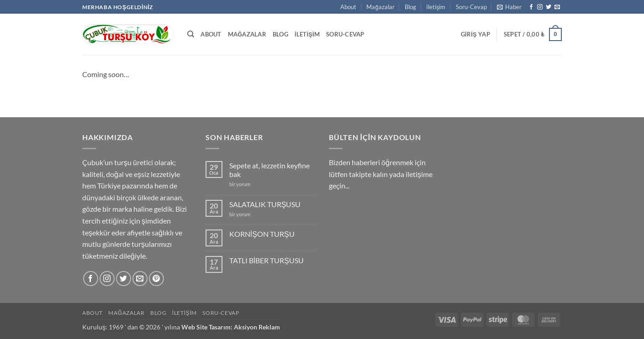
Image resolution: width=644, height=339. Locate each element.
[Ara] (191, 34)
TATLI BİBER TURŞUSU (267, 260)
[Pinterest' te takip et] (156, 279)
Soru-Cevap (471, 7)
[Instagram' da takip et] (540, 7)
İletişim (436, 7)
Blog (410, 7)
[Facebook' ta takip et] (531, 7)
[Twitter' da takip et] (549, 7)
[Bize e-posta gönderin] (557, 7)
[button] (509, 7)
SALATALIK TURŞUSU (265, 204)
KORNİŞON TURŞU (262, 234)
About (348, 7)
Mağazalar (380, 7)
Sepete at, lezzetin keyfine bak (269, 170)
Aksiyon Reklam (257, 327)
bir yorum (240, 184)
